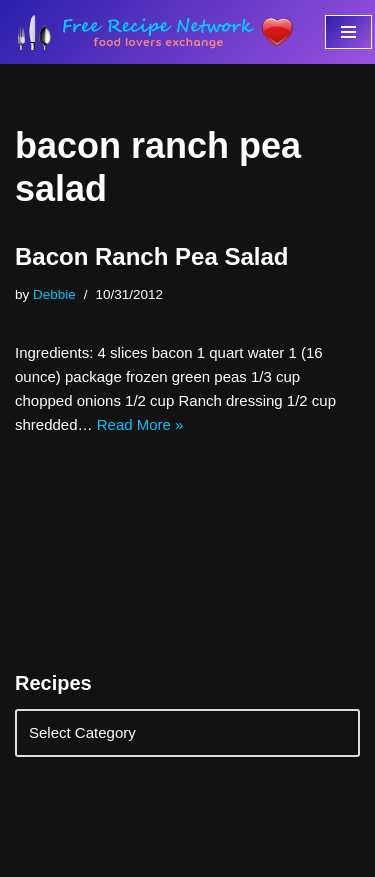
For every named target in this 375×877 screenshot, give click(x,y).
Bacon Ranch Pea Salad (151, 256)
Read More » (140, 424)
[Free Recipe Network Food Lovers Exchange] (155, 32)
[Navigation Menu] (348, 32)
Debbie (54, 294)
